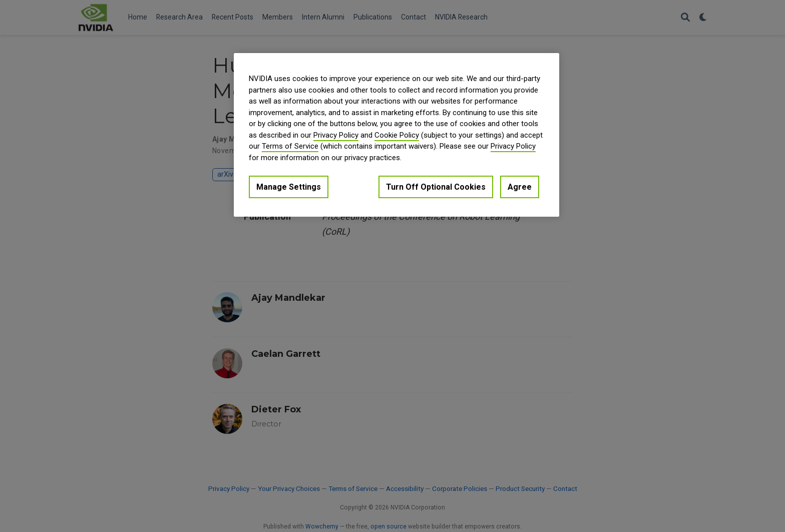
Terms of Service (290, 146)
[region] (397, 135)
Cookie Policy (397, 135)
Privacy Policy (336, 135)
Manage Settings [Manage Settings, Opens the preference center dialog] (289, 187)
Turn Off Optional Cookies (436, 187)
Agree (520, 187)
